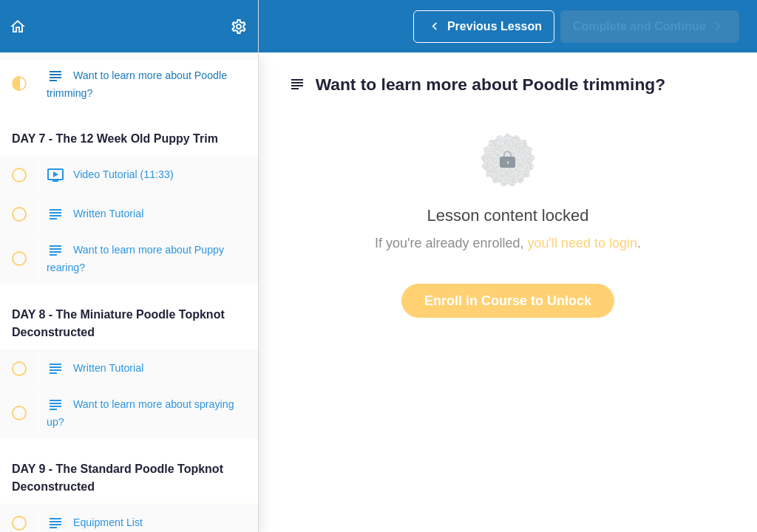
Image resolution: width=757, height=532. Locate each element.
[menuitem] (240, 26)
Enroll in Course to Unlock (508, 301)
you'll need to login (583, 243)
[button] (18, 26)
